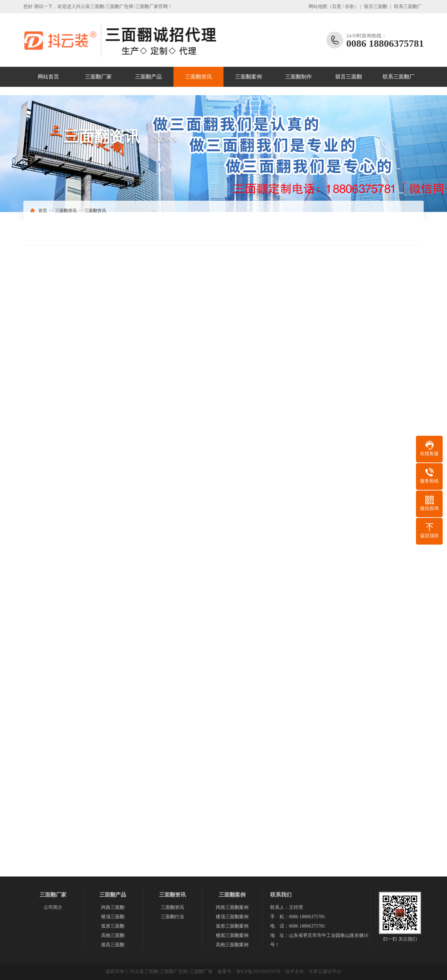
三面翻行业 (172, 917)
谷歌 (350, 7)
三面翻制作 (299, 77)
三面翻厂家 (98, 77)
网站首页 (48, 77)
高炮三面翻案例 (232, 945)
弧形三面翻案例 (232, 926)
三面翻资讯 (198, 77)
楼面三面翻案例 (232, 935)
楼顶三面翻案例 (232, 917)
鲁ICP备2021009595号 (259, 971)
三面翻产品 (148, 77)
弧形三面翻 (113, 926)
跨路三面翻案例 (232, 907)
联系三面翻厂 (408, 7)
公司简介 (53, 907)
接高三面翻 (113, 945)
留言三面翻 (376, 7)
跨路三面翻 (113, 907)
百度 (337, 7)
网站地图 (318, 7)
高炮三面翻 (113, 935)
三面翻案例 (249, 77)
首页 (43, 211)
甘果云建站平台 (325, 971)
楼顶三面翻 (113, 917)
